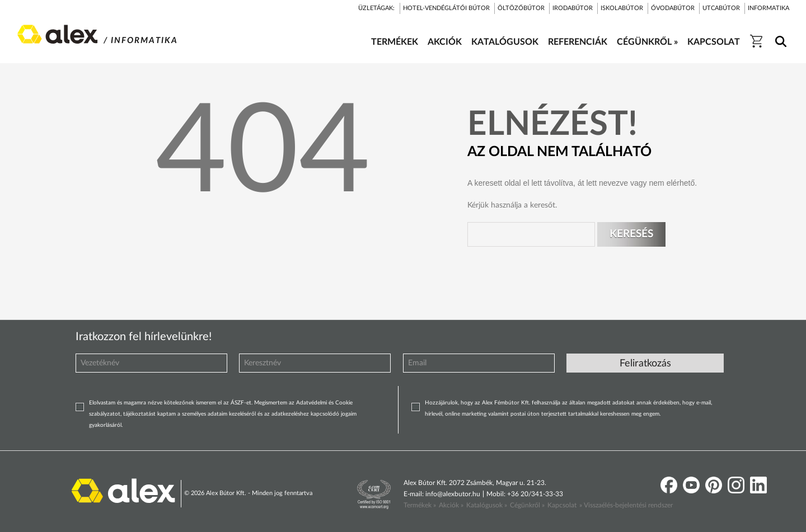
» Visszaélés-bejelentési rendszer (626, 505)
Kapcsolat (562, 505)
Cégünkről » (527, 505)
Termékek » (420, 505)
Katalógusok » (487, 505)
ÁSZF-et (241, 403)
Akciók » (451, 505)
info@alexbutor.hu (453, 494)
